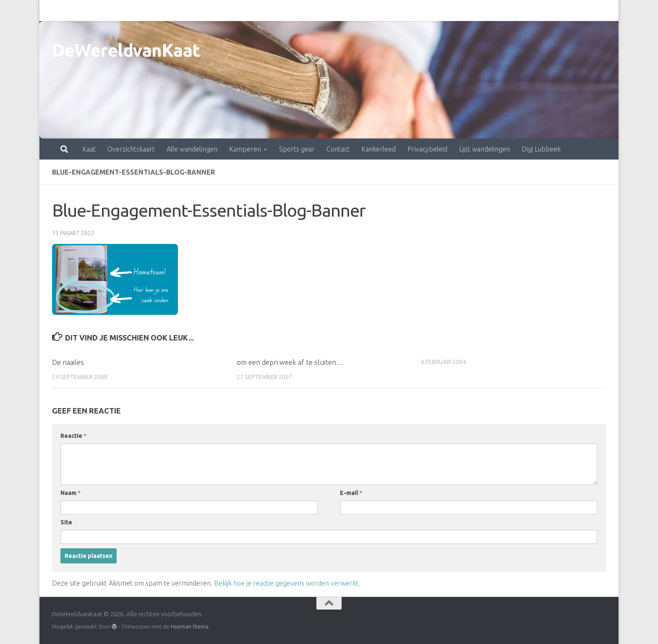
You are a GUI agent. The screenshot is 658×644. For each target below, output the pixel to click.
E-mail (351, 493)
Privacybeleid (390, 10)
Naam (70, 493)
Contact (301, 10)
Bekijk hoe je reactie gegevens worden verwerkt (286, 583)
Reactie (73, 436)
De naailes (68, 362)
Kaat (52, 10)
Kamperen (208, 10)
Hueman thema (190, 626)
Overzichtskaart (94, 10)
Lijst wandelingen (448, 10)
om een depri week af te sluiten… (290, 362)
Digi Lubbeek (504, 10)
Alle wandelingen (155, 10)
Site (66, 522)
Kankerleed (342, 10)
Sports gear (260, 10)
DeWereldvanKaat (126, 50)
